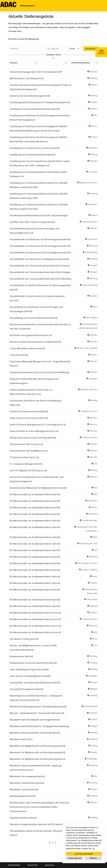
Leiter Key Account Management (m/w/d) (30, 676)
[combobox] (74, 49)
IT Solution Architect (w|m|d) (24, 457)
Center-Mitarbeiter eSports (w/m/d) (27, 348)
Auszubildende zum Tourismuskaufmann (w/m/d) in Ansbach (40, 266)
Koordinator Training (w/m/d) (24, 639)
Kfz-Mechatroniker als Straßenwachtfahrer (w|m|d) (35, 613)
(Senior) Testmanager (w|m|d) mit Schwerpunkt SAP (36, 72)
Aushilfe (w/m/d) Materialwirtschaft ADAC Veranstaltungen (39, 215)
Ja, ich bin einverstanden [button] (84, 854)
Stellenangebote (27, 6)
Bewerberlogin (14, 865)
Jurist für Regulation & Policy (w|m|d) (28, 470)
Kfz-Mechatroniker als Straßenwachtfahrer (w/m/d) (35, 494)
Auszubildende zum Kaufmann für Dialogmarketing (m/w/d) (39, 259)
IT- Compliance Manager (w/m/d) (26, 464)
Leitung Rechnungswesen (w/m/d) (26, 689)
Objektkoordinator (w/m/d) (23, 818)
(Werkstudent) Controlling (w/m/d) (27, 78)
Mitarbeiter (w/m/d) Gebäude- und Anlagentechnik (35, 720)
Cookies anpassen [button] (75, 858)
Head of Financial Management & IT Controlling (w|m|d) (38, 425)
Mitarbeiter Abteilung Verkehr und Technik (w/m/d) (35, 733)
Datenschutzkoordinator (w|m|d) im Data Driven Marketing (39, 372)
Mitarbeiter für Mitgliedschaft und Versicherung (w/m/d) (37, 746)
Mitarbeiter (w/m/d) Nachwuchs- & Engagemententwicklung (39, 726)
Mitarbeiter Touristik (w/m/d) (24, 789)
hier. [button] (94, 848)
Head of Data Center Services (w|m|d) (29, 418)
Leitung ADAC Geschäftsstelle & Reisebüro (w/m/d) (35, 683)
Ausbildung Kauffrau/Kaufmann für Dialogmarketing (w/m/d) (40, 102)
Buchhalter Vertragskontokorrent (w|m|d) (31, 335)
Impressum (50, 865)
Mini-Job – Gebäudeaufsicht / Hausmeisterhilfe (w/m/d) (37, 713)
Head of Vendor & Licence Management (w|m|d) (34, 431)
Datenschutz (32, 865)
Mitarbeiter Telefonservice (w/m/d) (27, 783)
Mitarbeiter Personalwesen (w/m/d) (27, 776)
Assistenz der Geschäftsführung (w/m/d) (30, 96)
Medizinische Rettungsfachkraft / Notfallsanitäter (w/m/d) (38, 707)
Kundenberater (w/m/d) (21, 656)
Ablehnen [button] (93, 858)
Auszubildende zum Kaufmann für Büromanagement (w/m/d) (40, 239)
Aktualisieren (91, 49)
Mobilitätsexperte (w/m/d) (23, 796)
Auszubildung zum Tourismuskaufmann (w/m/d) (34, 318)
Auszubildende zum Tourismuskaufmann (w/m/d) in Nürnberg (40, 279)
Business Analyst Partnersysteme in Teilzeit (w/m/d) (35, 342)
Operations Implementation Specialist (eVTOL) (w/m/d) (37, 824)
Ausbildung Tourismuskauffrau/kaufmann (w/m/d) (35, 109)
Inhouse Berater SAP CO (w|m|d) (26, 444)
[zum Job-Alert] (101, 52)
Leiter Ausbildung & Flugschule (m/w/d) (29, 669)
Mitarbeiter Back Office (21, 739)
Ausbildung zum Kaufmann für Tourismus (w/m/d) (35, 148)
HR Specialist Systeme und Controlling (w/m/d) (33, 438)
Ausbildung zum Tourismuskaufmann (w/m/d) (32, 155)
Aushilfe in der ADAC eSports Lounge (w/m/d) (32, 222)
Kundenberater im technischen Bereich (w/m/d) (33, 663)
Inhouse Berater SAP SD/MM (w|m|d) (28, 451)
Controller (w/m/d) (19, 355)
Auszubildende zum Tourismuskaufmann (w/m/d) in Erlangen (40, 272)
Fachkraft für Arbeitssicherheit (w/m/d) (29, 411)
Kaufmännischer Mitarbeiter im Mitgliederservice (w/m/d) (38, 488)
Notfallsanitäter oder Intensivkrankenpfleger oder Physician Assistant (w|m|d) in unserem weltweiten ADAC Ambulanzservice (39, 807)
